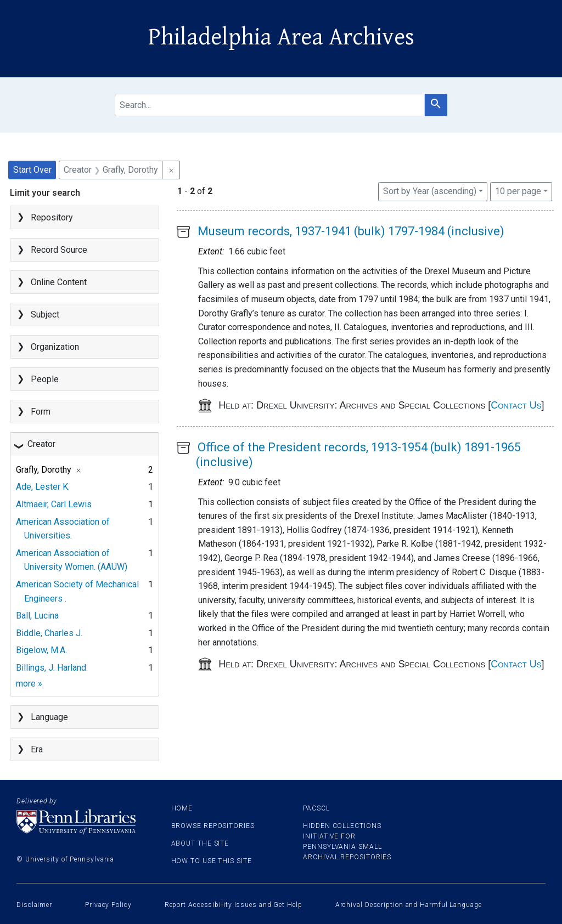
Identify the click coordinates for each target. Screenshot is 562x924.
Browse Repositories (213, 826)
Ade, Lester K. (43, 487)
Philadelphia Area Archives (281, 37)
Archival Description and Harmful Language (409, 905)
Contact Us (516, 405)
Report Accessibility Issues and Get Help (234, 905)
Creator (41, 444)
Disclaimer (34, 905)
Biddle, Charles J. (49, 633)
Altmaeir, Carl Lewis (54, 504)
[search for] (270, 105)
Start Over (32, 170)
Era (37, 749)
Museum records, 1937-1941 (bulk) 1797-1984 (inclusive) (351, 231)
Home (182, 808)
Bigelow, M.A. (41, 650)
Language (49, 717)
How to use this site (212, 861)
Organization (55, 347)
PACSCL (316, 808)
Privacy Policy (108, 905)
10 (518, 190)
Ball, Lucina (37, 616)
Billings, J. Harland (51, 668)
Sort (430, 191)
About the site (200, 843)
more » (29, 684)
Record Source (59, 250)
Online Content (59, 282)
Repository (52, 217)
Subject (45, 314)
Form (41, 412)
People (45, 379)
